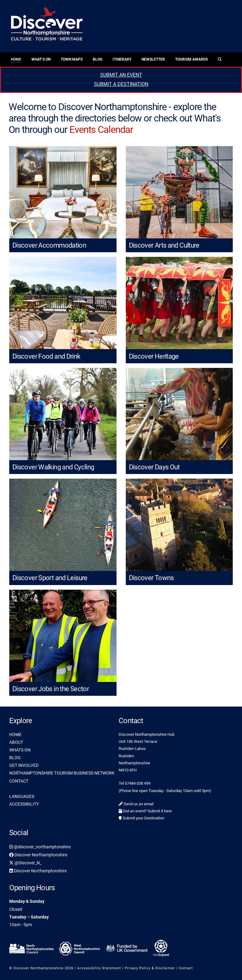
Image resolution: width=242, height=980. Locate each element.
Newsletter (153, 59)
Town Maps (72, 59)
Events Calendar (101, 130)
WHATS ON (20, 750)
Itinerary (122, 59)
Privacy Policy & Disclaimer (150, 968)
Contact (186, 968)
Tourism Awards (191, 59)
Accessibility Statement (99, 968)
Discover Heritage (154, 356)
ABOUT (16, 742)
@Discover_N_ (25, 863)
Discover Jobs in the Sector (51, 689)
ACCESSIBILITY (24, 804)
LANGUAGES (22, 796)
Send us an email (136, 804)
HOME (15, 735)
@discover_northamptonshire (40, 847)
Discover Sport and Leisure (50, 578)
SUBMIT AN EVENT (121, 75)
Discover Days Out (154, 467)
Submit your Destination (142, 818)
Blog (98, 59)
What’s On (41, 59)
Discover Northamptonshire (38, 855)
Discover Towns (151, 578)
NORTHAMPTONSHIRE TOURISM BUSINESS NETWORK (62, 773)
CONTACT (19, 781)
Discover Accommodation (49, 245)
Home (16, 59)
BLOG (15, 758)
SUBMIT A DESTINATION (121, 84)
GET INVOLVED (24, 765)
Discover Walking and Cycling (53, 467)
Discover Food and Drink (46, 356)
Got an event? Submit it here (145, 811)
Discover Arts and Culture (164, 245)
